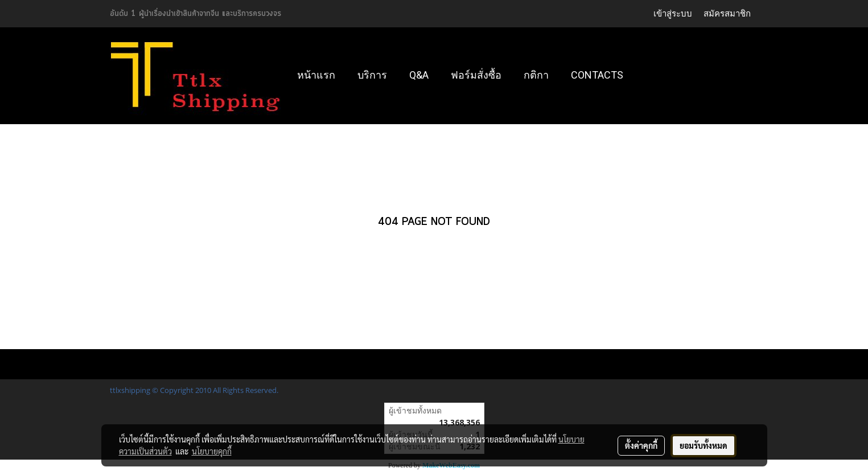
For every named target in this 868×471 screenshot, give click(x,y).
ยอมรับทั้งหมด (704, 445)
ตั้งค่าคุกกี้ (641, 445)
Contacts (597, 75)
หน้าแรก (316, 75)
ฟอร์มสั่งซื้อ (476, 75)
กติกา (536, 75)
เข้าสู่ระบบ (673, 13)
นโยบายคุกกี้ (212, 451)
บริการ (372, 75)
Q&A (419, 75)
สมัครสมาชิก (727, 13)
